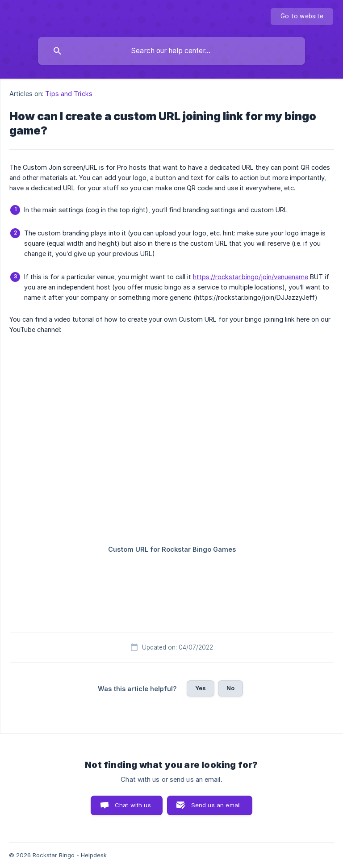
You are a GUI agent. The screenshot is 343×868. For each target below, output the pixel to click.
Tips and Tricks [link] (69, 94)
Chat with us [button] (133, 805)
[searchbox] (171, 51)
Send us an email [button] (216, 805)
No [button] (230, 688)
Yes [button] (201, 688)
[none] (302, 17)
